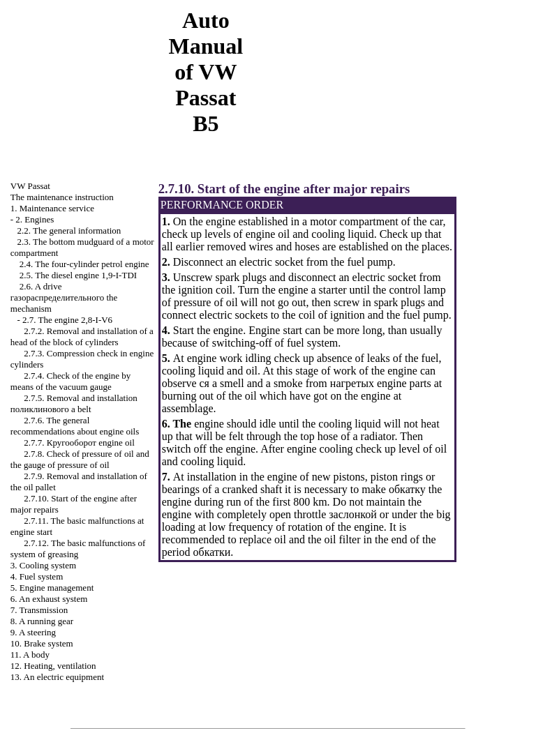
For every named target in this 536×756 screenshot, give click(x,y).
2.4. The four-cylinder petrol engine (84, 264)
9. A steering (33, 632)
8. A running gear (42, 621)
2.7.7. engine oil (79, 443)
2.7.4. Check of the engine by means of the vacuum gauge (71, 381)
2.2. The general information (69, 230)
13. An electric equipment (57, 677)
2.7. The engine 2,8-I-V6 (67, 320)
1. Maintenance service (52, 208)
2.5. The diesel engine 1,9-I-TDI (78, 275)
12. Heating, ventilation (53, 666)
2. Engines (35, 219)
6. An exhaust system (49, 599)
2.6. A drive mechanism (64, 297)
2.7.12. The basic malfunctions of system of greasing (78, 549)
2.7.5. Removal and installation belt (74, 403)
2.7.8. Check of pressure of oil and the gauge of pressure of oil (80, 459)
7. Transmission (39, 610)
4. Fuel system (37, 576)
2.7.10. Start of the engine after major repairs (284, 189)
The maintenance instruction (62, 197)
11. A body (30, 655)
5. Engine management (52, 588)
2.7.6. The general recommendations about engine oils (75, 426)
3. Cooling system (43, 565)
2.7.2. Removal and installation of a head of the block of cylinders (82, 337)
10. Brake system (42, 643)
